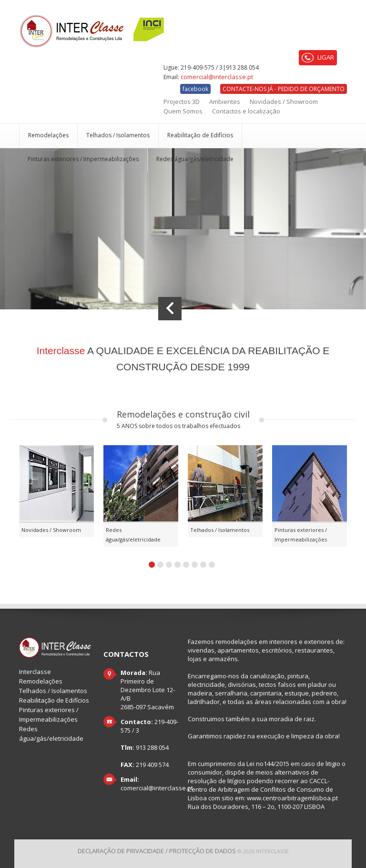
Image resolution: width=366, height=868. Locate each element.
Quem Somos (183, 111)
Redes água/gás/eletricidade (195, 159)
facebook (195, 89)
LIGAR (318, 58)
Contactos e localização (246, 111)
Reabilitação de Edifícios (200, 135)
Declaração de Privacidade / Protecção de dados (157, 851)
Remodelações (48, 135)
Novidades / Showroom (284, 102)
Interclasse (35, 672)
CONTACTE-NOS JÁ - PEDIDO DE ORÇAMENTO (284, 89)
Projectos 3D (182, 102)
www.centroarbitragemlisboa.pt (292, 798)
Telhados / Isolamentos (118, 135)
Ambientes (225, 102)
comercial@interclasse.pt (217, 77)
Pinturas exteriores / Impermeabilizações (83, 159)
